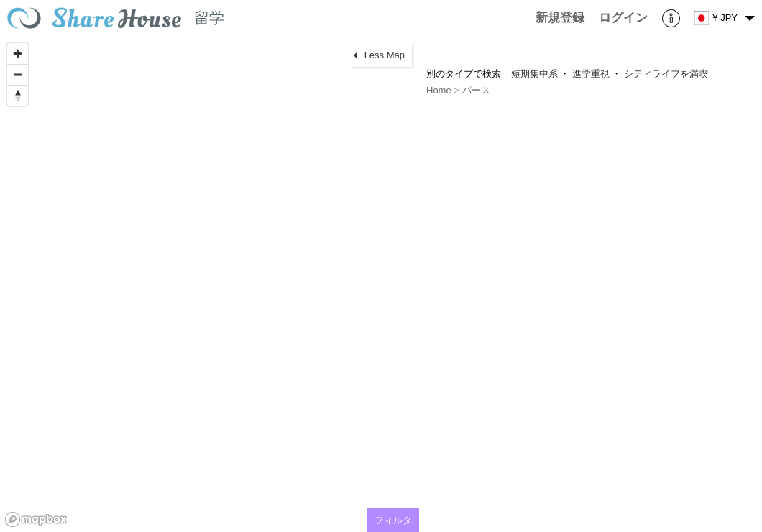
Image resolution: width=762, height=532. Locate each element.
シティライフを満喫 (666, 74)
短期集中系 (534, 74)
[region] (210, 284)
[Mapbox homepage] (36, 519)
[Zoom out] (18, 74)
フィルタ (393, 520)
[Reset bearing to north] (18, 95)
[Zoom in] (18, 54)
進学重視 (591, 74)
